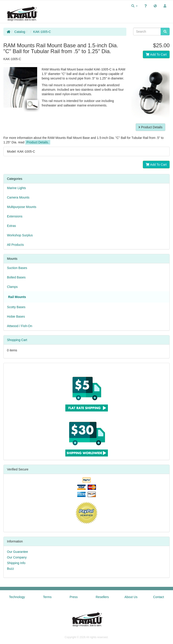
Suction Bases (17, 268)
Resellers (102, 597)
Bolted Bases (16, 277)
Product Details (150, 127)
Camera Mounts (18, 197)
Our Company (17, 557)
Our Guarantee (17, 552)
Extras (11, 226)
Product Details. (38, 142)
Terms (47, 597)
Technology (17, 597)
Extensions (15, 216)
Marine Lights (16, 188)
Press (74, 597)
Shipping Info (16, 563)
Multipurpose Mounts (22, 207)
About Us (131, 597)
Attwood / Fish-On (20, 326)
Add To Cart (156, 54)
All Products (15, 245)
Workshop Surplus (20, 235)
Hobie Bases (16, 316)
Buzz (10, 569)
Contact (159, 597)
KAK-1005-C (42, 32)
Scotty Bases (16, 307)
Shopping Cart (17, 340)
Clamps (12, 287)
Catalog (20, 32)
